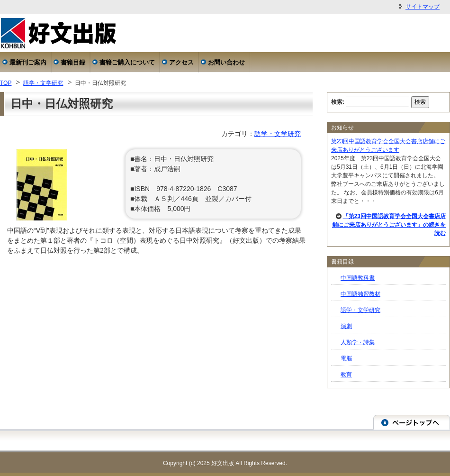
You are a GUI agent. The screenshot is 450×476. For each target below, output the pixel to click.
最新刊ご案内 (28, 62)
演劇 (346, 326)
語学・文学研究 (43, 83)
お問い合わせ (226, 62)
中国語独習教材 (360, 294)
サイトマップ (423, 7)
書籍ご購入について (127, 62)
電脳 (346, 358)
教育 (346, 375)
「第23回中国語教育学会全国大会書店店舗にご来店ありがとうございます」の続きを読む (389, 225)
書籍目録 (73, 62)
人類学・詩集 (358, 342)
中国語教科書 (358, 278)
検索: (338, 102)
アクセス (181, 62)
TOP (6, 83)
